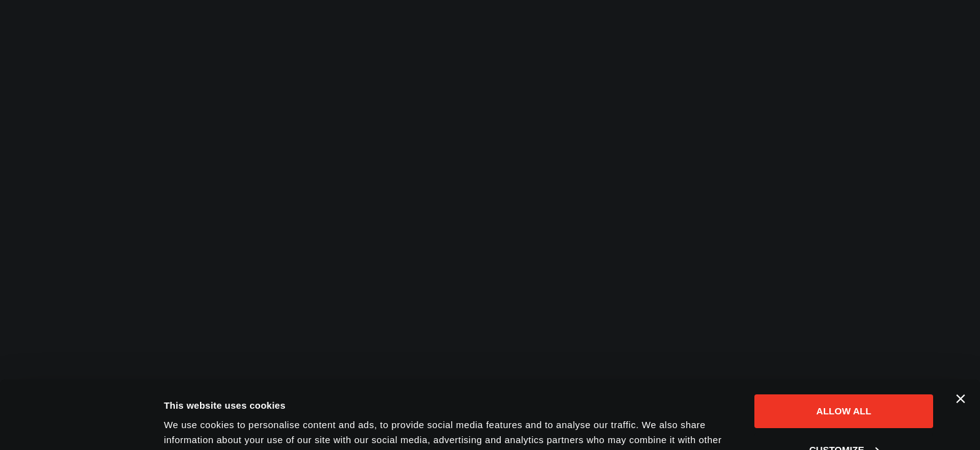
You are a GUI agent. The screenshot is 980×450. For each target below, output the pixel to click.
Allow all (844, 347)
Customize (844, 385)
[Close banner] (961, 335)
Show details (193, 425)
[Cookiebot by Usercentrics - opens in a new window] (81, 426)
